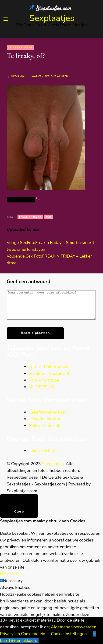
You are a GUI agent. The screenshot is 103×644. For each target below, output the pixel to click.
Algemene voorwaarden (74, 627)
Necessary (13, 586)
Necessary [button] (10, 580)
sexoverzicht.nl (43, 456)
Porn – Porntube (44, 386)
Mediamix (18, 76)
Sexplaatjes (52, 18)
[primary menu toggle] (6, 19)
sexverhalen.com (44, 425)
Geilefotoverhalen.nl (48, 418)
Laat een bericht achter (49, 76)
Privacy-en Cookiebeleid (23, 634)
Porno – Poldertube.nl (49, 372)
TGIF (49, 217)
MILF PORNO (41, 393)
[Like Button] (21, 200)
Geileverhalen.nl (44, 431)
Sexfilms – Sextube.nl (49, 379)
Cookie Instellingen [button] (69, 634)
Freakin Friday (30, 217)
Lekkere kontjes (21, 48)
